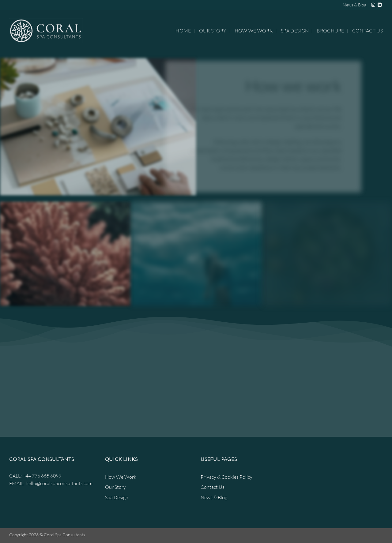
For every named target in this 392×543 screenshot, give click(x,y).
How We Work (254, 31)
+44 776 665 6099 (42, 476)
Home (183, 31)
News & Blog (354, 5)
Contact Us (367, 31)
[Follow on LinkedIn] (380, 5)
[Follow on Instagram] (373, 5)
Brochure (330, 31)
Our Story (213, 31)
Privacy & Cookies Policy (226, 477)
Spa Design (295, 31)
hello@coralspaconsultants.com (59, 483)
